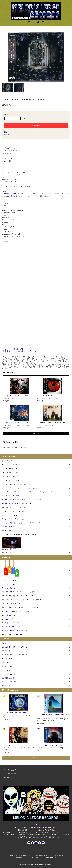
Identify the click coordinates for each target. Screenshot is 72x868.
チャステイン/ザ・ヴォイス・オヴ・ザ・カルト (50, 745)
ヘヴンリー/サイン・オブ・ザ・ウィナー (14, 713)
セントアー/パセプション (44, 396)
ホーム (4, 29)
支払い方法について (40, 856)
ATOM (54, 858)
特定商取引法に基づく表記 (11, 135)
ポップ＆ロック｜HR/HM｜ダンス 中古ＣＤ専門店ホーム (21, 856)
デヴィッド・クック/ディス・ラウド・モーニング (51, 423)
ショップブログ (45, 858)
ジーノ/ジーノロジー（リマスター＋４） (14, 745)
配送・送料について (51, 856)
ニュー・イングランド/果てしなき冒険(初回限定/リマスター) (53, 715)
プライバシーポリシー (35, 858)
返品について (7, 132)
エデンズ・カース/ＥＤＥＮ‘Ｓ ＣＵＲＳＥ (16, 396)
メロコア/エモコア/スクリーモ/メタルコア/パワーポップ (19, 29)
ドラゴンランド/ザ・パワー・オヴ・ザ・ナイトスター (18, 423)
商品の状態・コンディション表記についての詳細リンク (20, 351)
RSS (51, 858)
